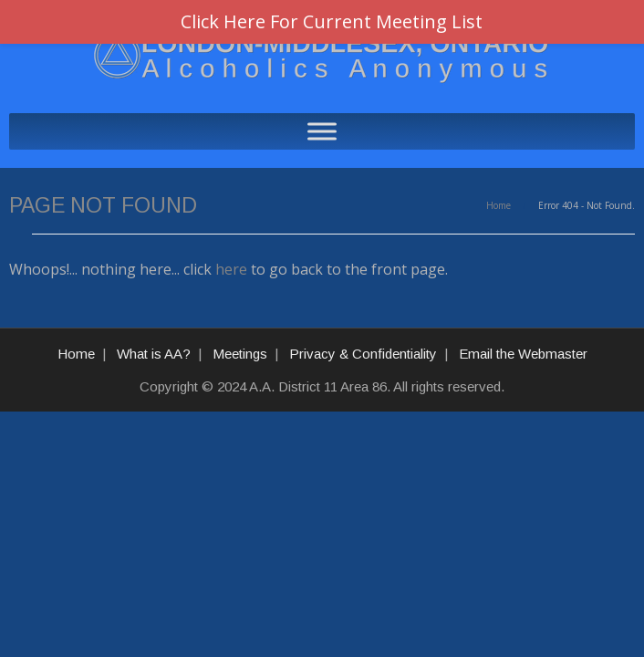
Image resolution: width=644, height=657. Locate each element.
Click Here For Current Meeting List (332, 21)
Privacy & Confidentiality (363, 354)
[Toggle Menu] (322, 131)
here (231, 269)
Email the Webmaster (523, 354)
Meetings (240, 354)
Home (499, 205)
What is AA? (154, 354)
